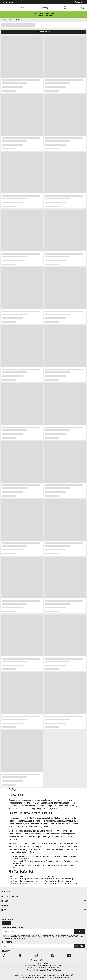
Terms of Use (32, 937)
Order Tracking (8, 2)
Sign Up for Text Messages (13, 928)
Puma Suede (13, 879)
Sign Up (6, 923)
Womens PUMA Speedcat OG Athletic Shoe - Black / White (44, 965)
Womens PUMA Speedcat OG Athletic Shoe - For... (43, 968)
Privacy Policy (42, 937)
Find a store (7, 942)
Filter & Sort (43, 32)
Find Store (79, 946)
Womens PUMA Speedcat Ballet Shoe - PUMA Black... (44, 970)
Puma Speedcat (14, 883)
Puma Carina (13, 881)
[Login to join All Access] (43, 13)
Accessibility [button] (80, 2)
